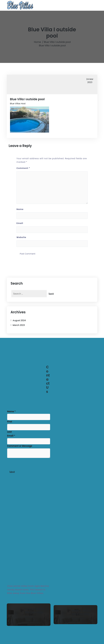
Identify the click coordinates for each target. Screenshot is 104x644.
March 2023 (19, 325)
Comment (23, 168)
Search (51, 294)
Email (20, 223)
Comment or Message (20, 446)
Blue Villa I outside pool (57, 42)
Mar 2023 (90, 81)
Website (21, 237)
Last (10, 432)
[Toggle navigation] (90, 5)
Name (20, 209)
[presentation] (27, 464)
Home (37, 42)
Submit (12, 472)
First (10, 422)
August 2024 (19, 320)
